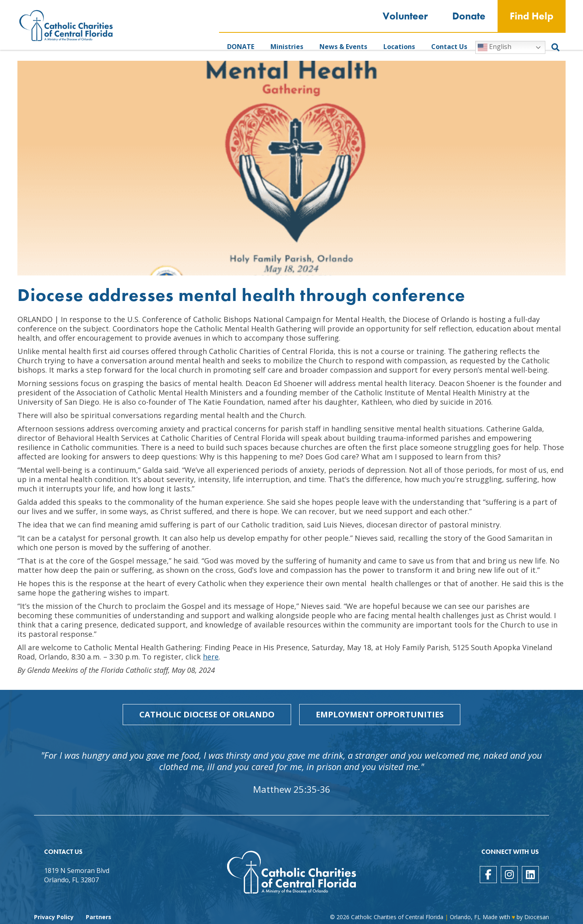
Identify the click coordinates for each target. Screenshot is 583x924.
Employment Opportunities (380, 714)
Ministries (287, 47)
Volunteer (405, 16)
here (211, 657)
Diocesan (537, 917)
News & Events (343, 47)
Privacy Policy (54, 917)
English (495, 47)
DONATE (241, 47)
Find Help (532, 16)
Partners (99, 917)
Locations (399, 47)
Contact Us (449, 47)
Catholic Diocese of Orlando (207, 714)
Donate (469, 16)
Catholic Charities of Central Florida (397, 917)
